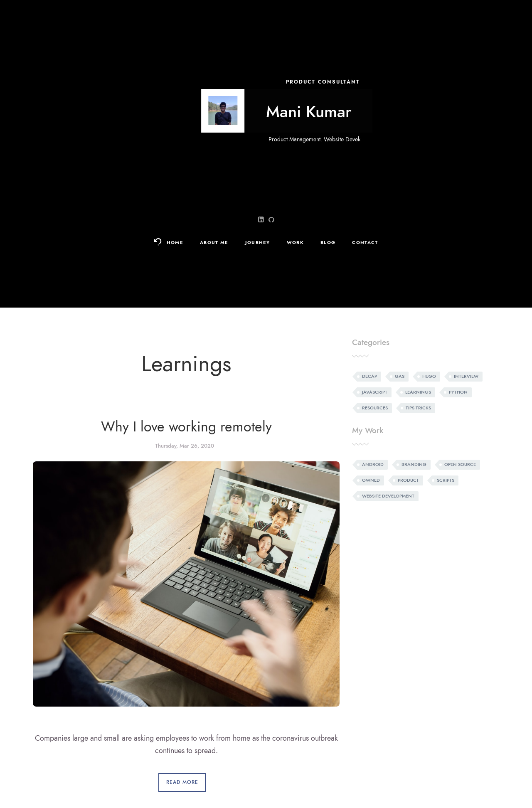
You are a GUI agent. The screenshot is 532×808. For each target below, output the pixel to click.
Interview (466, 376)
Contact (365, 243)
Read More (182, 782)
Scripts (446, 480)
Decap (369, 376)
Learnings (418, 392)
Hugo (429, 376)
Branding (414, 464)
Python (458, 392)
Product (408, 480)
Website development (388, 496)
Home (175, 243)
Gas (400, 376)
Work (295, 243)
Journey (258, 243)
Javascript (375, 392)
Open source (460, 464)
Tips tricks (418, 408)
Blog (328, 243)
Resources (375, 408)
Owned (371, 480)
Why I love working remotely (186, 427)
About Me (214, 243)
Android (373, 464)
